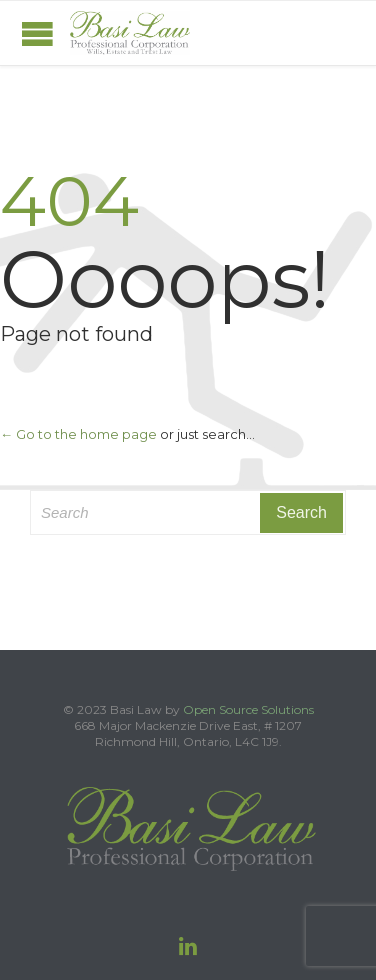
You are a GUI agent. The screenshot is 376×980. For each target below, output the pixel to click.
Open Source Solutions (248, 709)
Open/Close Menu (37, 33)
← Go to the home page (78, 434)
